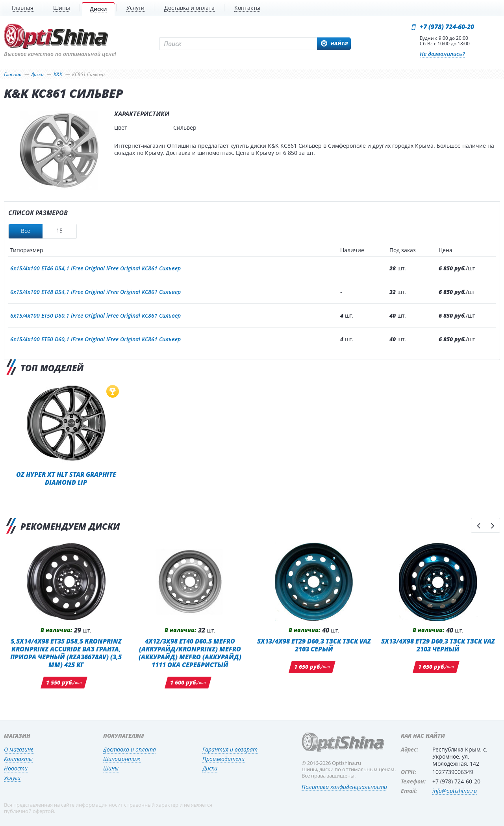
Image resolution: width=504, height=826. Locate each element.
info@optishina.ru (455, 791)
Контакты (18, 759)
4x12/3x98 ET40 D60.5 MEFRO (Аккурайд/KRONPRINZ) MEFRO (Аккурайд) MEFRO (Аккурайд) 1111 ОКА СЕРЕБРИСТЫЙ (190, 653)
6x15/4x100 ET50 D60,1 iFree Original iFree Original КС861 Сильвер (95, 315)
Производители (223, 759)
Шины (111, 768)
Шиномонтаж (122, 759)
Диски (210, 768)
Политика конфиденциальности (344, 787)
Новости (16, 768)
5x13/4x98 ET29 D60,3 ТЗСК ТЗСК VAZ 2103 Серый (314, 645)
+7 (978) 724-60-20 (447, 27)
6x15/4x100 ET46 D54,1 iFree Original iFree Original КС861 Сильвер (95, 268)
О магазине (19, 749)
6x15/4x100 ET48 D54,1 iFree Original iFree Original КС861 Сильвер (95, 292)
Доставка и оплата (130, 749)
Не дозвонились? (442, 54)
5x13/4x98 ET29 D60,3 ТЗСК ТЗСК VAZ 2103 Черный (438, 645)
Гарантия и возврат (230, 749)
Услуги (12, 778)
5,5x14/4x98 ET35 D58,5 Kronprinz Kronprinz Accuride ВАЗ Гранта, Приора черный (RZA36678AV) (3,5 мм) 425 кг (66, 653)
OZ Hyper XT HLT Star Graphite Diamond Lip (66, 478)
